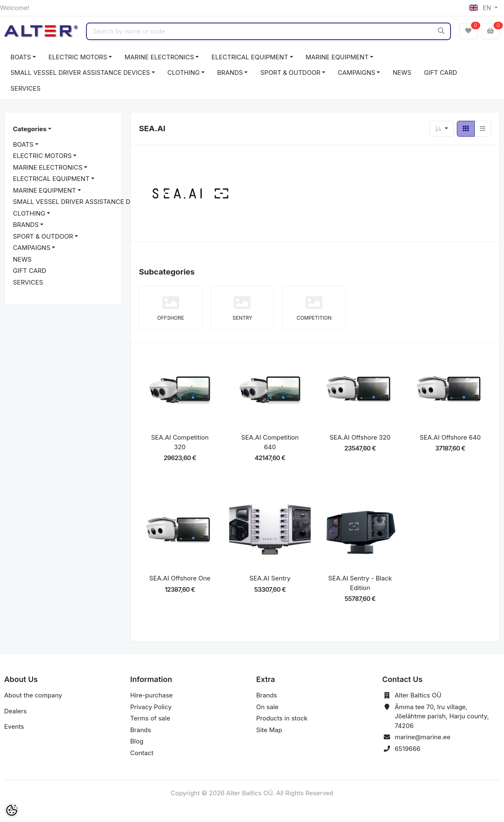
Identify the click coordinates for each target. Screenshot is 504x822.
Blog (137, 741)
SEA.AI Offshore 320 (360, 437)
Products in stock (282, 718)
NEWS (402, 73)
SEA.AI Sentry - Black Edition (360, 583)
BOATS (21, 57)
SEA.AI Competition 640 (270, 442)
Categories (30, 129)
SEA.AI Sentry (270, 578)
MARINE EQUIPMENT (337, 57)
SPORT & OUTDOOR (290, 73)
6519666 (408, 749)
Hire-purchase (152, 695)
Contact (142, 753)
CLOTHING (184, 73)
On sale (267, 707)
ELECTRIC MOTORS (78, 57)
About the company (33, 695)
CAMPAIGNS (357, 73)
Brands (141, 730)
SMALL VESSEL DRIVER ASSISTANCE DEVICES (80, 73)
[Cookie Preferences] (12, 810)
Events (14, 727)
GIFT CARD (440, 73)
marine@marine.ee (423, 737)
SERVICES (25, 88)
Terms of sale (150, 718)
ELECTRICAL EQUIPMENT (249, 57)
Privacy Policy (151, 707)
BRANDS (230, 73)
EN (481, 8)
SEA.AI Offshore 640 (450, 437)
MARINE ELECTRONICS (159, 57)
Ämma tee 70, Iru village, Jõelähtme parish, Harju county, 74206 (442, 716)
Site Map (269, 730)
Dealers (15, 711)
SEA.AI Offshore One (180, 578)
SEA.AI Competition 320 (180, 442)
